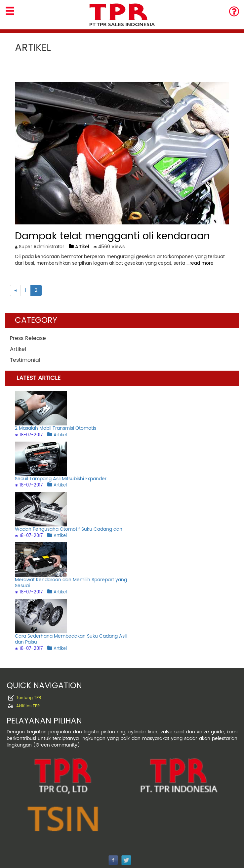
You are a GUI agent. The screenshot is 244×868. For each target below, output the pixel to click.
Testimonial (25, 360)
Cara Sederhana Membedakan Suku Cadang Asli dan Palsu (71, 639)
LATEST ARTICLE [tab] (39, 378)
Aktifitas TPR (28, 706)
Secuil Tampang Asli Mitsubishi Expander (61, 479)
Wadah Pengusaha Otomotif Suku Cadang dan (69, 529)
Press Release (28, 338)
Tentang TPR (29, 698)
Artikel (79, 247)
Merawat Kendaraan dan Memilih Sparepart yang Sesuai (71, 583)
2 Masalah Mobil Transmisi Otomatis (56, 428)
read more (202, 263)
